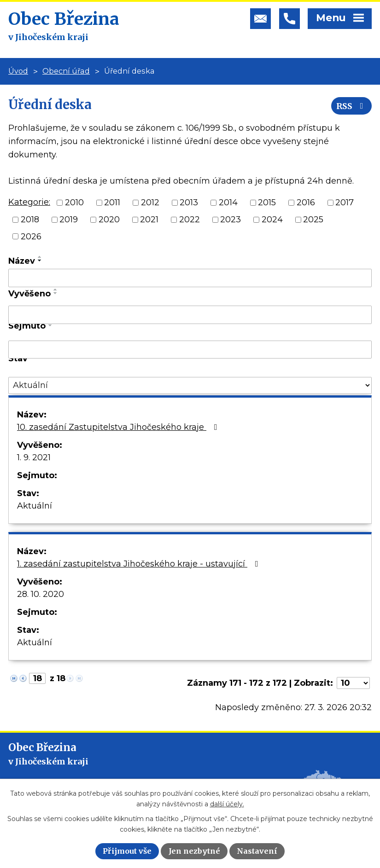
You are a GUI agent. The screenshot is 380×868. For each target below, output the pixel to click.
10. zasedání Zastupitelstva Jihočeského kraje (119, 427)
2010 (74, 203)
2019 (69, 220)
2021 (149, 220)
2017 (345, 203)
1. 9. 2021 (34, 457)
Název (22, 261)
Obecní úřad (66, 71)
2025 (313, 220)
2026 (31, 236)
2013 (189, 203)
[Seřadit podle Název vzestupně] (40, 257)
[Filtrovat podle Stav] (190, 385)
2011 (112, 203)
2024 (272, 220)
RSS (352, 106)
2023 (231, 220)
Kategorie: (29, 202)
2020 (109, 220)
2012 (150, 203)
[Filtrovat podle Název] (190, 278)
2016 (306, 203)
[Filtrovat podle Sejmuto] (190, 350)
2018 (30, 220)
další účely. (227, 804)
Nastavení (257, 851)
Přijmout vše (127, 851)
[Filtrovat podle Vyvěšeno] (190, 315)
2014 (228, 203)
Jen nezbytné (194, 851)
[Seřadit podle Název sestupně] (40, 260)
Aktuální (35, 506)
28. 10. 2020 (41, 594)
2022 (190, 220)
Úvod (18, 71)
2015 (267, 203)
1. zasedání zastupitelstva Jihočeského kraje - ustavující (140, 564)
